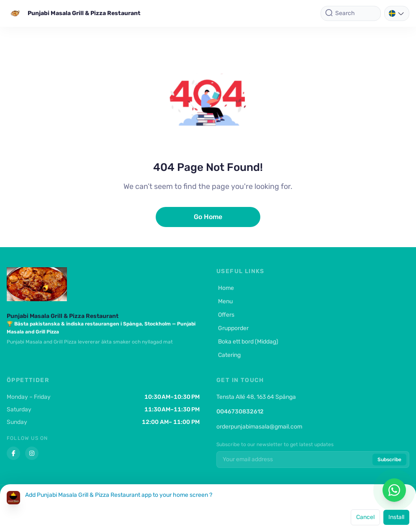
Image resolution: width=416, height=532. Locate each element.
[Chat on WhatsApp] (394, 490)
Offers (225, 315)
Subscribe (389, 460)
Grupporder (232, 328)
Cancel (365, 517)
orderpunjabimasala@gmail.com (259, 427)
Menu (225, 301)
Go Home (208, 217)
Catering (229, 355)
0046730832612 (240, 412)
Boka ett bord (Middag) (247, 342)
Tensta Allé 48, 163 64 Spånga (256, 397)
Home (225, 288)
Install (396, 517)
